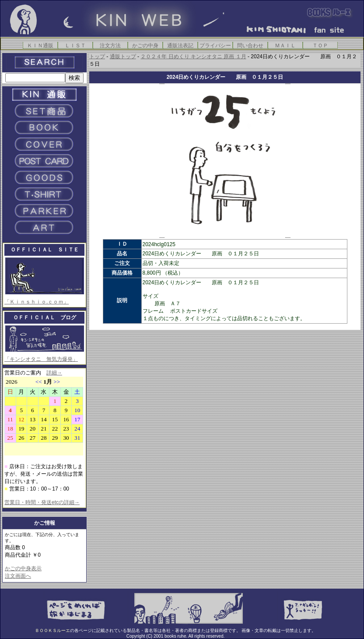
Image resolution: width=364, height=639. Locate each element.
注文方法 (110, 45)
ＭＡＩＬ (285, 45)
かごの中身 (145, 45)
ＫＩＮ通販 (40, 45)
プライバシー (215, 45)
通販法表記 (180, 45)
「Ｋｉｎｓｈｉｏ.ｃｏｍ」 (37, 302)
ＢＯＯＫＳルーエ (52, 630)
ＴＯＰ (320, 45)
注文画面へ (18, 576)
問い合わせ (250, 45)
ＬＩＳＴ (75, 45)
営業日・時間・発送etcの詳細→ (42, 502)
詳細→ (54, 373)
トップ (97, 56)
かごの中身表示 (23, 568)
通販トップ (123, 56)
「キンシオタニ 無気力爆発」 (41, 359)
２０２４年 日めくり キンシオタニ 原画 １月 (193, 56)
